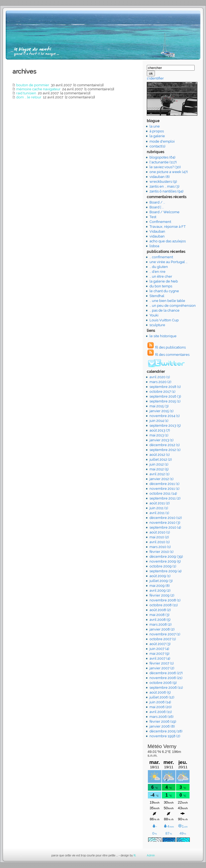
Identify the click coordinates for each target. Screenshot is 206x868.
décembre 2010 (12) (166, 518)
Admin (151, 855)
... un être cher (161, 276)
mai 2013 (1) (159, 435)
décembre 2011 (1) (164, 484)
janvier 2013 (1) (161, 440)
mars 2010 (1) (160, 547)
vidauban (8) (160, 177)
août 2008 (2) (160, 610)
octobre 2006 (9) (163, 683)
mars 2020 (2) (160, 382)
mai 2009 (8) (160, 586)
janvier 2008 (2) (162, 629)
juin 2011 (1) (159, 508)
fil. (135, 855)
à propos (157, 131)
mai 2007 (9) (159, 654)
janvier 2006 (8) (162, 726)
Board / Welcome (165, 212)
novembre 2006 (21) (166, 678)
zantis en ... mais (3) (164, 186)
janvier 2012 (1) (161, 479)
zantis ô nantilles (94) (166, 191)
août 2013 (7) (160, 430)
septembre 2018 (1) (165, 387)
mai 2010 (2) (159, 537)
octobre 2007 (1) (163, 639)
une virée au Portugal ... (168, 262)
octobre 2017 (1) (162, 392)
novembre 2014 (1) (165, 416)
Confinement (160, 222)
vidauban (157, 236)
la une (155, 126)
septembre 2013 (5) (165, 426)
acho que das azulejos (168, 241)
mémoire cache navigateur (38, 89)
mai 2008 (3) (159, 615)
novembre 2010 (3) (165, 523)
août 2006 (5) (160, 692)
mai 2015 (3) (159, 406)
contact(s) (157, 146)
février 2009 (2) (162, 595)
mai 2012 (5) (159, 469)
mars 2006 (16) (161, 717)
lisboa (154, 246)
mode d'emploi (162, 141)
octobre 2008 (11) (164, 605)
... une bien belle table (167, 301)
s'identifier (155, 78)
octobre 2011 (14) (163, 493)
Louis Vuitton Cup (164, 320)
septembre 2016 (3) (165, 396)
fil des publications (170, 347)
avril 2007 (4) (160, 658)
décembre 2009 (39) (166, 557)
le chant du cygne (164, 291)
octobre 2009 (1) (163, 566)
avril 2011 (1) (159, 513)
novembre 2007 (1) (165, 634)
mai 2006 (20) (160, 707)
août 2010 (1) (160, 532)
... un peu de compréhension (173, 306)
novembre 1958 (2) (165, 736)
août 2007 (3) (160, 644)
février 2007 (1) (162, 663)
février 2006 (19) (163, 721)
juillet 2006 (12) (162, 697)
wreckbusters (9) (163, 182)
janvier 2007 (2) (162, 668)
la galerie (157, 136)
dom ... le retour (29, 97)
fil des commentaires (172, 355)
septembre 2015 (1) (165, 401)
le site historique (163, 336)
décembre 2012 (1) (165, 445)
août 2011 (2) (160, 503)
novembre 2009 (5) (165, 561)
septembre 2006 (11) (166, 688)
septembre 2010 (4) (165, 527)
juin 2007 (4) (159, 649)
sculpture (157, 325)
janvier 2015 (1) (161, 411)
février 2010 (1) (161, 552)
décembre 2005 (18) (166, 731)
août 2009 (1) (160, 576)
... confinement (161, 257)
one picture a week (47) (169, 172)
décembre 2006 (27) (166, 673)
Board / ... (157, 202)
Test (153, 217)
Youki (154, 315)
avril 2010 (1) (160, 542)
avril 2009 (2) (160, 590)
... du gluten (159, 267)
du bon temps (161, 286)
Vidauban (157, 231)
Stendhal (157, 296)
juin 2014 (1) (159, 421)
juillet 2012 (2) (161, 459)
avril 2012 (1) (159, 474)
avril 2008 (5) (160, 620)
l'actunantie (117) (163, 162)
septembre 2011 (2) (165, 498)
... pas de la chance (165, 310)
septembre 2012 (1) (165, 450)
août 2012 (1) (160, 455)
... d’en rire (157, 272)
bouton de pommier (33, 85)
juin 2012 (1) (159, 464)
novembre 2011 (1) (164, 489)
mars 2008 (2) (160, 624)
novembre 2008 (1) (165, 600)
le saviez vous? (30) (165, 167)
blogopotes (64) (162, 157)
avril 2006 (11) (161, 712)
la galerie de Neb (164, 281)
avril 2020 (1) (160, 377)
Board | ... (157, 207)
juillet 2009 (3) (161, 581)
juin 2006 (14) (160, 702)
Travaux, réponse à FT (168, 227)
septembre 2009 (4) (165, 571)
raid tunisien (26, 93)
